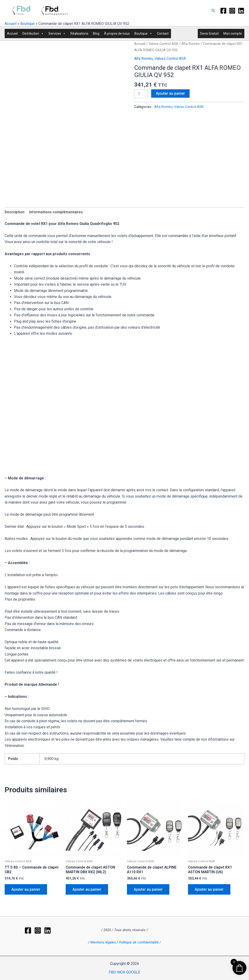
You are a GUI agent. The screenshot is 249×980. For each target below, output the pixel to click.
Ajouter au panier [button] (26, 890)
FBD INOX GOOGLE (124, 972)
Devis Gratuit (209, 33)
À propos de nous (117, 33)
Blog (96, 33)
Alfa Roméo (191, 44)
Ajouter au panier (171, 93)
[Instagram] (232, 11)
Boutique (27, 24)
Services (57, 33)
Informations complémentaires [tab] (57, 212)
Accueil (11, 24)
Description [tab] (15, 212)
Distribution (33, 33)
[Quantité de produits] (141, 94)
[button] (213, 11)
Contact (163, 33)
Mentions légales (104, 936)
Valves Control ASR (163, 44)
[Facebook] (223, 11)
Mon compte (233, 33)
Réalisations (79, 33)
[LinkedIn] (241, 11)
